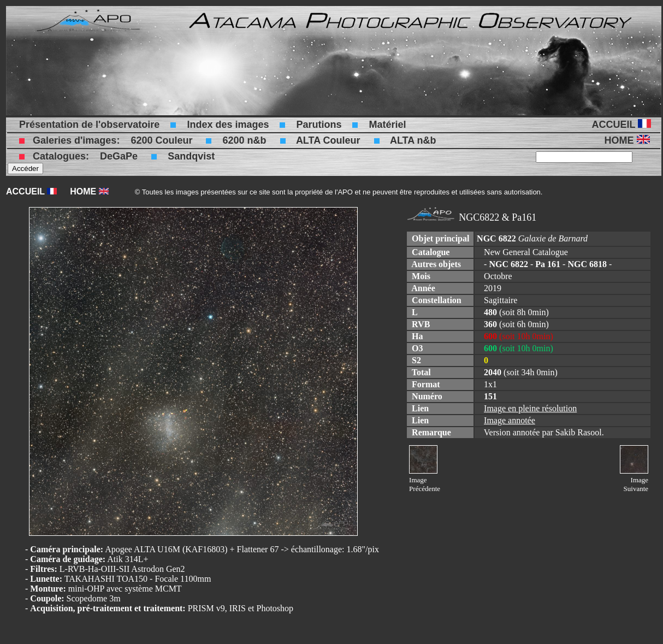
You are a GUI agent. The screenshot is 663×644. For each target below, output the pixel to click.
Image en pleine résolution (530, 408)
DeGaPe (119, 156)
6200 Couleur (161, 140)
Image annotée (510, 420)
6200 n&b (244, 140)
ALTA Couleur (328, 140)
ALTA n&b (413, 140)
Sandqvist (191, 156)
